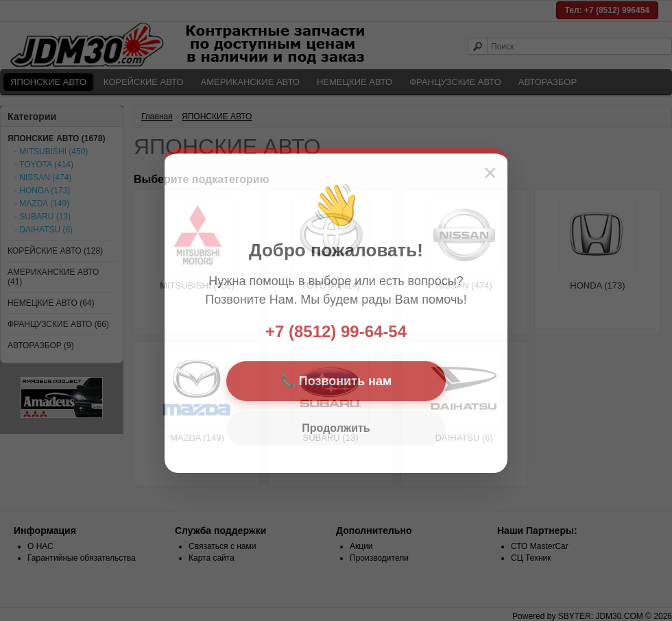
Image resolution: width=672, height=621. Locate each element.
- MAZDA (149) (42, 204)
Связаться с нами (222, 546)
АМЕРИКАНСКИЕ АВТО (250, 82)
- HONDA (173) (42, 191)
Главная (157, 117)
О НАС (40, 546)
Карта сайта (212, 558)
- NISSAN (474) (43, 178)
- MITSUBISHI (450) (51, 151)
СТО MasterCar (540, 546)
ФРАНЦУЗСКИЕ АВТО (455, 82)
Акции (361, 546)
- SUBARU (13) (43, 217)
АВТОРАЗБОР (548, 82)
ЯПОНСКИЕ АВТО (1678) (56, 138)
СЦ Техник (531, 558)
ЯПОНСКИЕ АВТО (48, 82)
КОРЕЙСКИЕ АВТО (144, 82)
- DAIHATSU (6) (44, 230)
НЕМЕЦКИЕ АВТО (355, 82)
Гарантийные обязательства (82, 558)
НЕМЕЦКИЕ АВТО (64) (51, 303)
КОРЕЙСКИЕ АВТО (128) (55, 251)
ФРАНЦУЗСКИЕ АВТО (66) (58, 324)
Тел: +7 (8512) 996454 (607, 10)
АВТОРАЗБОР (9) (41, 345)
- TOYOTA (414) (44, 165)
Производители (379, 558)
